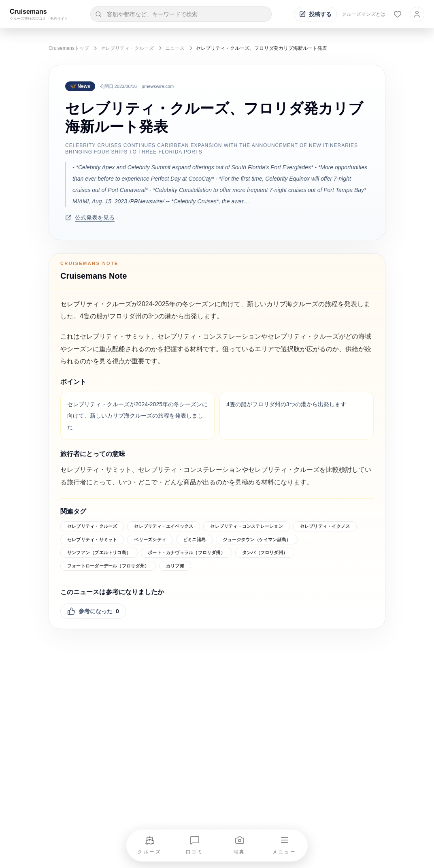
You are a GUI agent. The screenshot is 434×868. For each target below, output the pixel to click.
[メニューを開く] (285, 846)
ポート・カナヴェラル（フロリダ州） (186, 552)
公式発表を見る (90, 218)
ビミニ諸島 (194, 540)
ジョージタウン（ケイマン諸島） (257, 540)
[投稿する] (315, 14)
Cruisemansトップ (69, 48)
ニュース (175, 48)
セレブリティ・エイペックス (164, 526)
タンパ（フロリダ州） (265, 552)
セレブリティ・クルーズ (127, 48)
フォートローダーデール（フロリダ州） (108, 566)
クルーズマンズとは (364, 14)
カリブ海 (175, 566)
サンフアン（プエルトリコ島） (99, 552)
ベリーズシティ (150, 540)
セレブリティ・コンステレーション (247, 526)
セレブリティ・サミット (92, 540)
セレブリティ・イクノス (325, 526)
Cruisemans (28, 12)
